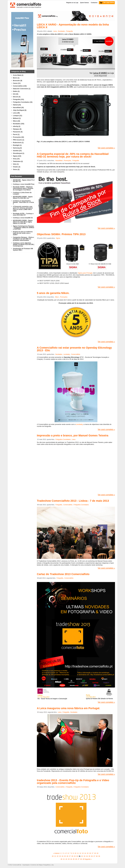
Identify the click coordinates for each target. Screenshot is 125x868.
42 (66, 859)
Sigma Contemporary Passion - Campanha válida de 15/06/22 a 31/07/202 (23, 228)
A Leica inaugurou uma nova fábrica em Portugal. (68, 708)
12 (80, 853)
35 (89, 856)
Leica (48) (16, 113)
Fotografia (69, 31)
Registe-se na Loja (72, 3)
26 (67, 856)
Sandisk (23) (17, 151)
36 (92, 856)
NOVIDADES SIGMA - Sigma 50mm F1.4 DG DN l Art (23, 197)
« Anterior (56, 853)
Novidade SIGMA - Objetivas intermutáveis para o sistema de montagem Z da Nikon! (23, 188)
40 (61, 859)
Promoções (67, 161)
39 (99, 856)
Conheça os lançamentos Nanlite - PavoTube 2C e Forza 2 (23, 202)
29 (75, 856)
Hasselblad (59, 161)
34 (87, 856)
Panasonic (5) (18, 132)
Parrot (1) (16, 134)
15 (88, 853)
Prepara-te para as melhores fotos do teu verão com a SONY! (23, 233)
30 (77, 856)
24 (62, 856)
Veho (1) (16, 164)
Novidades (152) (19, 124)
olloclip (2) (17, 126)
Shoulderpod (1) (19, 153)
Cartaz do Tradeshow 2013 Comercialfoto (63, 574)
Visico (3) (16, 170)
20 (53, 856)
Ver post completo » (106, 148)
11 (78, 853)
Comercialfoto (76, 354)
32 (82, 856)
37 (94, 856)
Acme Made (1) (18, 75)
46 (76, 859)
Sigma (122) (17, 156)
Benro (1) (16, 78)
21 (55, 856)
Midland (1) (17, 118)
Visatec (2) (17, 167)
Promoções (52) (18, 137)
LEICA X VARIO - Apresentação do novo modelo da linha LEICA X (73, 26)
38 (97, 856)
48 (81, 859)
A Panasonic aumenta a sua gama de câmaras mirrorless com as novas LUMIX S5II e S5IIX (23, 209)
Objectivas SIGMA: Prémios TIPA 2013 (61, 234)
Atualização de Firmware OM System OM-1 (23, 249)
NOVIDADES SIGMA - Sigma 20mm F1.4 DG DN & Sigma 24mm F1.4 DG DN (23, 222)
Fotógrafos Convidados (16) (23, 102)
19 (97, 853)
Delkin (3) (16, 91)
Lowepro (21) (18, 116)
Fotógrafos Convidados (63, 439)
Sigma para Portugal (85, 273)
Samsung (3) (17, 148)
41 (64, 859)
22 (58, 856)
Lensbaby (67, 354)
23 (60, 856)
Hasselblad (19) (18, 108)
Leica (55, 31)
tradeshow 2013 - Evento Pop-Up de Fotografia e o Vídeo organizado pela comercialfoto (73, 782)
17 (92, 853)
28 (72, 856)
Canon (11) (17, 83)
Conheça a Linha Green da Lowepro (22, 193)
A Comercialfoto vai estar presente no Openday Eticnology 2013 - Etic (74, 349)
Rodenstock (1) (18, 143)
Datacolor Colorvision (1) (22, 89)
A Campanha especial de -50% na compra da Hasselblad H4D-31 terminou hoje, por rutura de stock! (73, 155)
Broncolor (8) (18, 81)
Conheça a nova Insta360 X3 (23, 218)
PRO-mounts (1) (18, 140)
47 (79, 859)
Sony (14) (16, 159)
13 (83, 853)
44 (71, 859)
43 (69, 859)
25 (65, 856)
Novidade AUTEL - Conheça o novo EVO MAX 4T (23, 214)
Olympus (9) (17, 129)
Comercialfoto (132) (20, 86)
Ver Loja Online (109, 2)
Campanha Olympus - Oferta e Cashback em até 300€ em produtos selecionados (23, 239)
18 (95, 853)
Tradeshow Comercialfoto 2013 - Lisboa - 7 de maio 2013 (73, 501)
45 (74, 859)
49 (83, 859)
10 (75, 853)
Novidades (61, 31)
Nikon (57, 297)
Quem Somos (85, 3)
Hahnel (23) (17, 105)
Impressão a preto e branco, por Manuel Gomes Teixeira (73, 435)
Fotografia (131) (18, 99)
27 (70, 856)
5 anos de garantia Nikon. (53, 293)
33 (84, 856)
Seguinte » (88, 859)
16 (90, 853)
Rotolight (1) (17, 145)
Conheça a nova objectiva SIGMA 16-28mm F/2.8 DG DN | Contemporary (24, 244)
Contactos (94, 3)
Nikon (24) (16, 121)
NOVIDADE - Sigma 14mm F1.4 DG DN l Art (24, 181)
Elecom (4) (17, 97)
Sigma (58, 238)
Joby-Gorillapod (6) (20, 110)
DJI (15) (16, 94)
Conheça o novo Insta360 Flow (24, 184)
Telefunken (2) (18, 161)
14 (85, 853)
